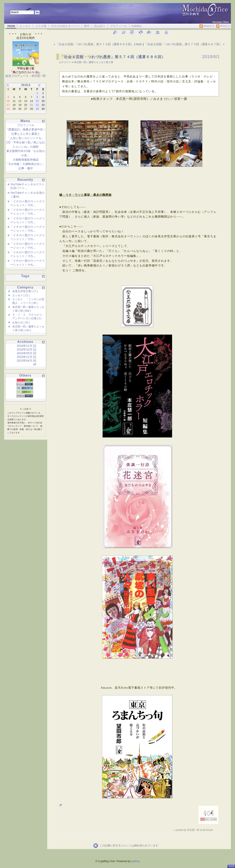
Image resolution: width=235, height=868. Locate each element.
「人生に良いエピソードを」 (26, 138)
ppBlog (135, 861)
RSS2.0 (223, 26)
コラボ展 (41, 26)
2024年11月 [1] (26, 346)
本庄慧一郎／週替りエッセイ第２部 (94, 62)
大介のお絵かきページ (65, 26)
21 (31, 105)
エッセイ (25, 26)
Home (11, 26)
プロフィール (118, 26)
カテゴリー (65, 62)
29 (37, 109)
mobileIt (136, 26)
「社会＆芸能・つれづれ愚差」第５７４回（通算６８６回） (113, 57)
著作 (87, 26)
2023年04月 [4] (26, 361)
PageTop (231, 865)
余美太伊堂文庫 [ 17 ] (25, 291)
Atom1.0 (207, 26)
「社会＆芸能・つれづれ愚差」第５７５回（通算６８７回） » (185, 44)
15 (37, 101)
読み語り (100, 26)
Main (139, 44)
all (35, 364)
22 (37, 105)
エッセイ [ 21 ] (21, 295)
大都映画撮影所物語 (26, 160)
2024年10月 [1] (26, 349)
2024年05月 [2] (26, 353)
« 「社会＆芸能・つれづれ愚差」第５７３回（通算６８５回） (94, 44)
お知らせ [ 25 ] (21, 323)
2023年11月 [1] (26, 357)
